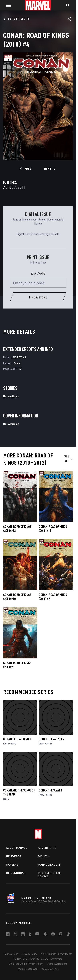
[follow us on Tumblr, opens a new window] (30, 935)
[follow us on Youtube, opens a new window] (37, 934)
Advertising (47, 848)
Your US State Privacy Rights (57, 954)
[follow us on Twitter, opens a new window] (15, 935)
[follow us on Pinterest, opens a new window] (53, 934)
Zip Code (38, 273)
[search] (68, 6)
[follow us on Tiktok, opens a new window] (68, 935)
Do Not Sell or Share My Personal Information (38, 959)
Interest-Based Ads (27, 969)
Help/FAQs (14, 856)
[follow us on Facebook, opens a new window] (8, 935)
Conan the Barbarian (17, 739)
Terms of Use (11, 954)
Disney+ (44, 856)
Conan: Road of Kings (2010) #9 (53, 597)
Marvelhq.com (49, 865)
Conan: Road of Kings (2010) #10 (17, 597)
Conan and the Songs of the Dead (19, 792)
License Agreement (57, 964)
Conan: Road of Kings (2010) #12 (17, 529)
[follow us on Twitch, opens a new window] (61, 935)
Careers (12, 865)
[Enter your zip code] (38, 283)
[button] (7, 5)
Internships (15, 873)
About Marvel (16, 848)
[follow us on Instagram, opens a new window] (23, 935)
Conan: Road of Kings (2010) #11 (53, 529)
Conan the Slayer (50, 790)
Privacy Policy (30, 954)
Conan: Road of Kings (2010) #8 (17, 665)
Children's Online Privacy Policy (26, 964)
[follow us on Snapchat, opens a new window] (45, 935)
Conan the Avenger (51, 739)
